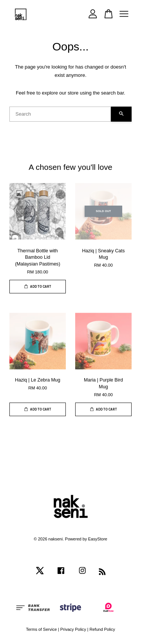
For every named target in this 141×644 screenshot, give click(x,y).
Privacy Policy (73, 629)
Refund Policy (102, 629)
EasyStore (98, 539)
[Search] (60, 114)
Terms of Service (41, 629)
